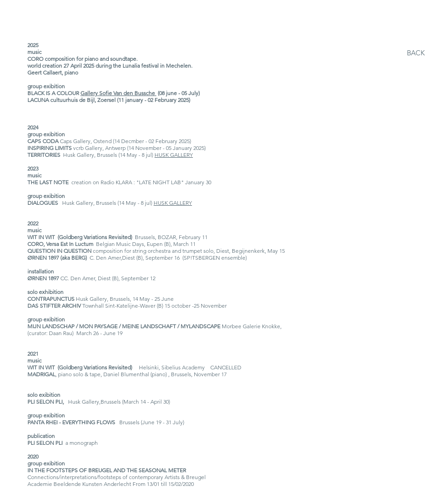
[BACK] (416, 53)
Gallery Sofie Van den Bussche (118, 93)
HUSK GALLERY (174, 155)
